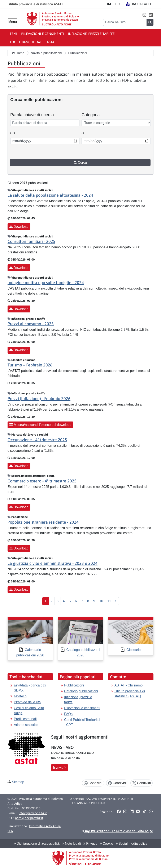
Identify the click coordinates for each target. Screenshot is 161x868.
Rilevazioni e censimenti (43, 34)
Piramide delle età (27, 702)
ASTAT (51, 42)
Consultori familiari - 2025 (31, 241)
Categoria (91, 115)
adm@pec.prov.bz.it (29, 818)
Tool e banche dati (26, 42)
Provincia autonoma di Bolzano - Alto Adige (36, 801)
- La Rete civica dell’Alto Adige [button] (118, 831)
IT (109, 4)
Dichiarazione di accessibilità (37, 844)
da (15, 132)
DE (118, 4)
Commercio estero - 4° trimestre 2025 (42, 481)
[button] (144, 15)
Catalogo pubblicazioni (81, 691)
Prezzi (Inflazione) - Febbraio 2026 (39, 398)
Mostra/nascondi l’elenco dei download (40, 425)
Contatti (126, 799)
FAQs (68, 714)
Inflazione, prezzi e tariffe (91, 34)
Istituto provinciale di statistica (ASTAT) (130, 694)
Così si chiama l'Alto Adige (29, 711)
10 (101, 601)
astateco (20, 696)
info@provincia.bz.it (33, 813)
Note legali (71, 844)
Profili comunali (25, 719)
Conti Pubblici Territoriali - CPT (82, 722)
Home (18, 53)
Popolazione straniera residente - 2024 (43, 522)
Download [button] (19, 227)
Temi (13, 34)
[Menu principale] (13, 19)
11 (109, 601)
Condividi (93, 783)
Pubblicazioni (74, 685)
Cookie (106, 844)
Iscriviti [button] (60, 767)
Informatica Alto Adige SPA (34, 828)
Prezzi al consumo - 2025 (31, 324)
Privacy (90, 844)
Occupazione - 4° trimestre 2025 (37, 440)
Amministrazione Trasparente (93, 799)
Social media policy (131, 844)
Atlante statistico (26, 725)
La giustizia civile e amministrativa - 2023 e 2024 (53, 563)
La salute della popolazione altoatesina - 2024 (50, 195)
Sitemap (18, 782)
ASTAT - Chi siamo (129, 685)
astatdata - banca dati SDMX (30, 688)
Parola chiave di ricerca (32, 115)
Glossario (134, 650)
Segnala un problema (88, 803)
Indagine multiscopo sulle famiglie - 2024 (46, 283)
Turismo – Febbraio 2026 (30, 365)
